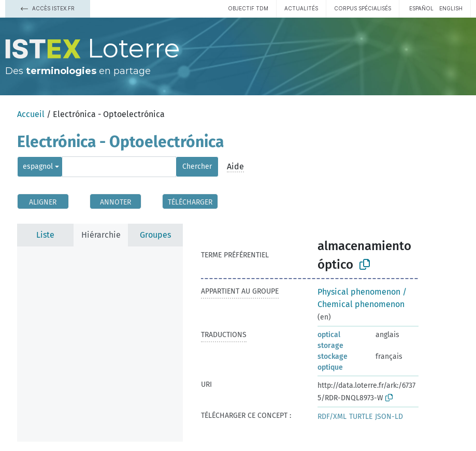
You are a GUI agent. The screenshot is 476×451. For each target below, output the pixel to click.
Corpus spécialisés (363, 8)
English (451, 8)
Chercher (197, 166)
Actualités (301, 8)
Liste (45, 235)
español (421, 8)
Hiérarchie (101, 235)
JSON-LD (389, 417)
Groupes (155, 235)
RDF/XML (332, 417)
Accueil (31, 114)
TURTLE (361, 417)
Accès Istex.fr (48, 8)
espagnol (38, 166)
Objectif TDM (248, 8)
